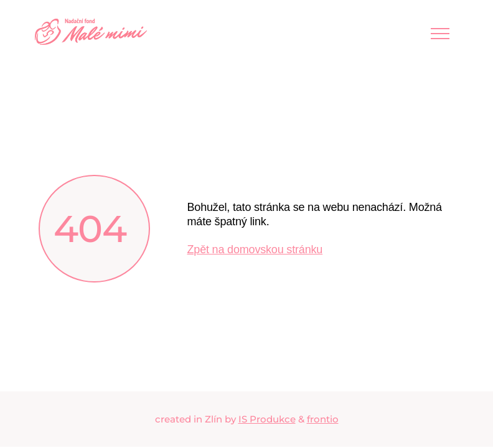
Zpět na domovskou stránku (255, 250)
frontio (323, 419)
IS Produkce (267, 419)
